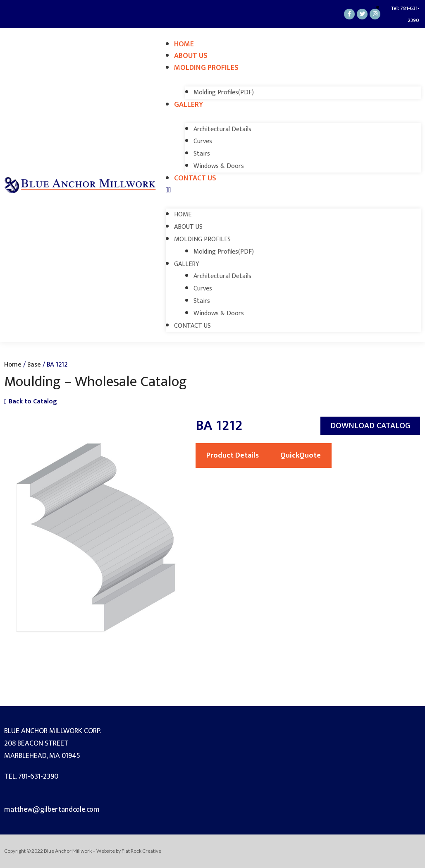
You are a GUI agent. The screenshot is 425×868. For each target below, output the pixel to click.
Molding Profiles (206, 68)
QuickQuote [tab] (301, 456)
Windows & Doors (219, 166)
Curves (203, 141)
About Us (191, 56)
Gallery (189, 105)
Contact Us (195, 178)
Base (34, 364)
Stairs (202, 154)
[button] (293, 191)
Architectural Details (222, 129)
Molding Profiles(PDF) (224, 92)
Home (184, 44)
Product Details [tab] (233, 456)
